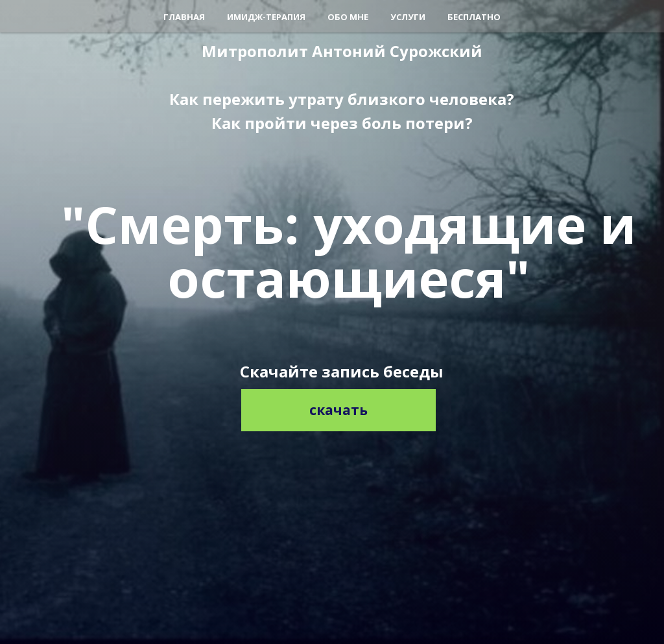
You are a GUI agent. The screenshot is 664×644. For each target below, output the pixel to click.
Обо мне (348, 17)
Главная (184, 17)
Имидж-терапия (266, 17)
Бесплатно (474, 17)
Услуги (408, 17)
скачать (338, 410)
